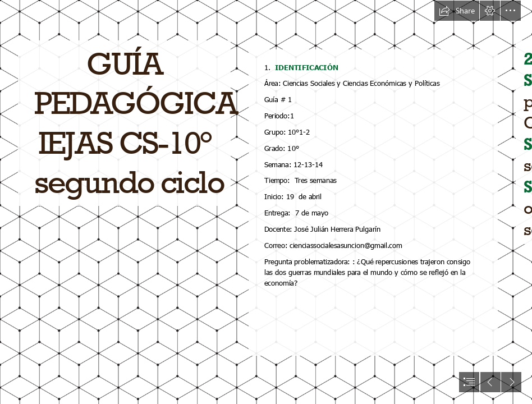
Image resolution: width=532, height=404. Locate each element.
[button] (457, 11)
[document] (266, 202)
